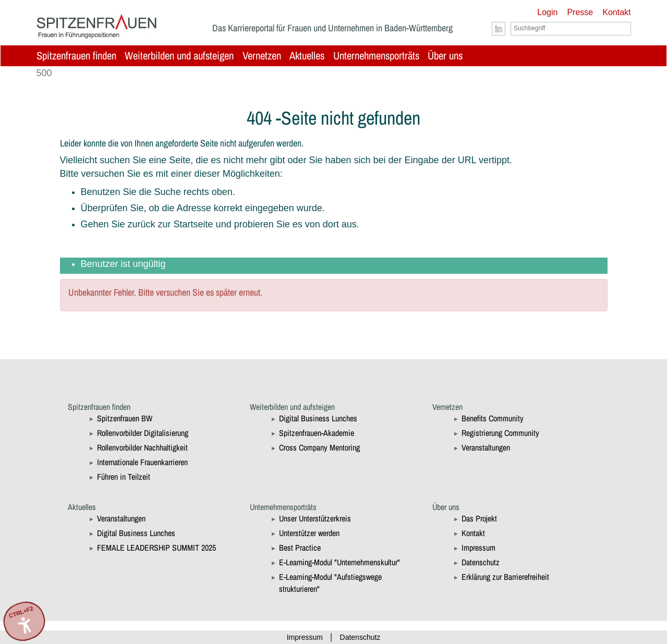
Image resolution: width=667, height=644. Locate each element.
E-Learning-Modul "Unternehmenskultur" (339, 562)
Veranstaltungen (486, 447)
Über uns (445, 56)
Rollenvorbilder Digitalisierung (143, 433)
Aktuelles (307, 56)
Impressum (478, 548)
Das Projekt (479, 518)
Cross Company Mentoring (319, 447)
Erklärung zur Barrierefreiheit (505, 577)
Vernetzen (262, 56)
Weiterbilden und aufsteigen (179, 56)
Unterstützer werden (309, 533)
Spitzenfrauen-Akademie (317, 433)
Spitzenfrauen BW (125, 418)
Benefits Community (493, 418)
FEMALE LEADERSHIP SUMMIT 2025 (156, 548)
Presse (580, 12)
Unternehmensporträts (376, 56)
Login (547, 12)
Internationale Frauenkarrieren (142, 462)
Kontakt (616, 12)
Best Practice (300, 548)
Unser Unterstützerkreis (315, 518)
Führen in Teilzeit (124, 477)
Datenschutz (481, 562)
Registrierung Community (500, 433)
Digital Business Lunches (318, 418)
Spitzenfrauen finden (76, 56)
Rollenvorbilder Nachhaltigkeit (142, 447)
